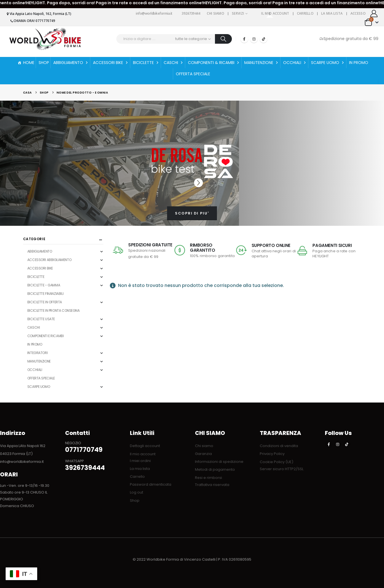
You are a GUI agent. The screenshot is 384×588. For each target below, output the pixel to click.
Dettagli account (145, 446)
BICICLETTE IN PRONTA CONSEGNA (54, 310)
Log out (136, 492)
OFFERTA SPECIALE (193, 74)
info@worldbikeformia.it (152, 13)
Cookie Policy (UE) (277, 462)
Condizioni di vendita (279, 446)
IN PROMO (359, 63)
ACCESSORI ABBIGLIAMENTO (49, 260)
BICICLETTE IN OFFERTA (45, 302)
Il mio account (275, 13)
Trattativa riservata (212, 485)
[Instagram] (254, 39)
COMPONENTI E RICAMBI (46, 336)
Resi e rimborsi (208, 478)
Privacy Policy (272, 454)
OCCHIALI (295, 63)
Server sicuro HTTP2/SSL (282, 469)
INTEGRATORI (37, 353)
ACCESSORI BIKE (111, 63)
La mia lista (332, 13)
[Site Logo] (45, 39)
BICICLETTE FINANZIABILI (45, 294)
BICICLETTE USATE (41, 319)
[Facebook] (244, 39)
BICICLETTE (146, 63)
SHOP (44, 63)
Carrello (305, 13)
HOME (29, 63)
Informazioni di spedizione (219, 462)
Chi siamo (216, 13)
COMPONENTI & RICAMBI (214, 63)
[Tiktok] (263, 39)
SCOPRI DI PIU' (192, 213)
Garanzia (203, 454)
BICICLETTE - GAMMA (44, 285)
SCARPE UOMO (328, 63)
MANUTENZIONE (262, 63)
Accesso (358, 13)
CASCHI (174, 63)
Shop (135, 500)
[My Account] (374, 14)
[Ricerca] (224, 39)
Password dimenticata (151, 484)
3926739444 (189, 13)
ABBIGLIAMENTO (71, 63)
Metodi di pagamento (215, 469)
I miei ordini (140, 461)
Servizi (238, 13)
